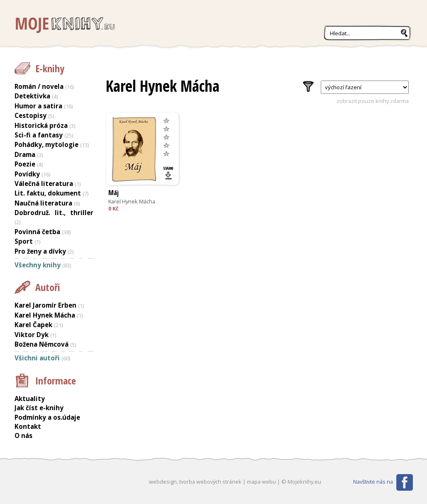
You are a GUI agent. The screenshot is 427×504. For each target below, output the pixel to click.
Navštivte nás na (373, 482)
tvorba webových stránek (210, 482)
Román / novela (39, 86)
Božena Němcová (41, 344)
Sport (24, 241)
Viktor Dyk (32, 335)
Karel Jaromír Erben (45, 305)
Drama (25, 154)
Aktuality (30, 399)
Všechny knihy (38, 265)
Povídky (27, 174)
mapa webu (261, 482)
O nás (23, 435)
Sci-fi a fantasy (39, 135)
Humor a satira (38, 106)
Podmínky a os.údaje (47, 417)
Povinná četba (37, 232)
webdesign (163, 482)
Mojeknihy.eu (64, 26)
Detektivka (32, 96)
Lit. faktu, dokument (48, 193)
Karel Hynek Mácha (132, 201)
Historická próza (41, 125)
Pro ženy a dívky (40, 251)
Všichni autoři (37, 358)
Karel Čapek (33, 325)
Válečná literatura (44, 183)
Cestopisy (30, 115)
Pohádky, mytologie (46, 144)
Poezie (25, 164)
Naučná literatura (43, 203)
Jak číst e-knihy (39, 408)
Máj (113, 193)
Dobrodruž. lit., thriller (54, 213)
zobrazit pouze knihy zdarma (373, 101)
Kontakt (28, 426)
